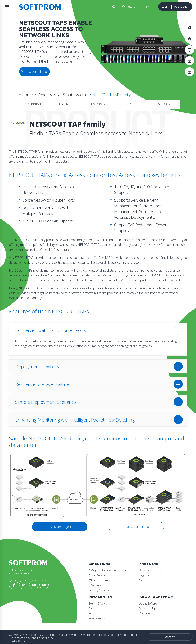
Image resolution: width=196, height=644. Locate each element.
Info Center (100, 597)
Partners (149, 564)
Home (27, 95)
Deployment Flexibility (37, 366)
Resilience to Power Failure (42, 384)
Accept (170, 637)
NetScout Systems (72, 95)
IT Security (95, 585)
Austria (131, 7)
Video (131, 104)
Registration (182, 7)
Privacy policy (17, 641)
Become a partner (151, 570)
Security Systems (99, 590)
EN (148, 7)
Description (33, 104)
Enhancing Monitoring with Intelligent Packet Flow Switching (75, 420)
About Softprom (156, 597)
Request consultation (136, 527)
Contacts (145, 613)
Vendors (45, 95)
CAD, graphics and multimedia (107, 570)
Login (165, 7)
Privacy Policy (97, 618)
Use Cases (98, 104)
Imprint (93, 613)
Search (113, 7)
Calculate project (60, 527)
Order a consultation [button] (35, 72)
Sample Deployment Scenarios (46, 402)
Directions (100, 564)
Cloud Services (98, 575)
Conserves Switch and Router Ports (51, 330)
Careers (93, 608)
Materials (163, 104)
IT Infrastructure (98, 580)
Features (65, 104)
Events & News (98, 603)
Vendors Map (148, 608)
